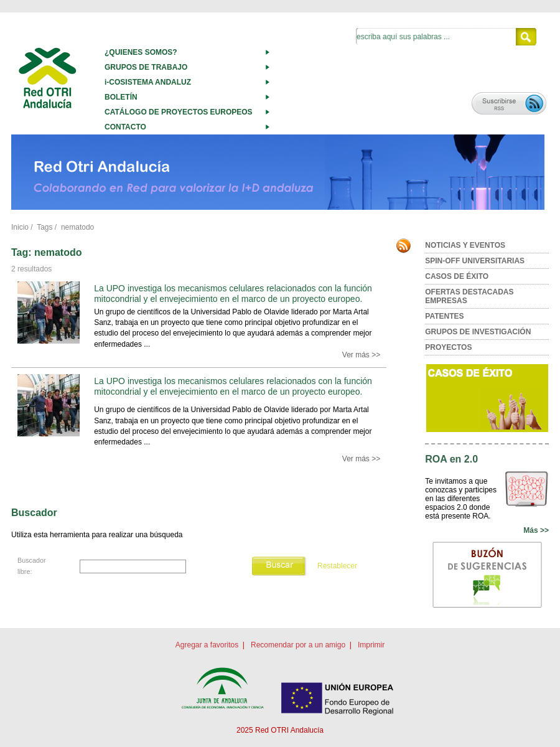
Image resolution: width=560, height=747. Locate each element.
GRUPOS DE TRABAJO (146, 67)
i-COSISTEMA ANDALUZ (148, 82)
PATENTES (444, 316)
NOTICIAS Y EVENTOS (465, 245)
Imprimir (371, 645)
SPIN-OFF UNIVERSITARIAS (475, 261)
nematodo (77, 227)
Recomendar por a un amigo (298, 645)
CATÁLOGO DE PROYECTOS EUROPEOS (179, 112)
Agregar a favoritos (207, 645)
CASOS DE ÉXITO (457, 276)
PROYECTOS (448, 347)
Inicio (20, 227)
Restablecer (337, 566)
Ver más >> (361, 355)
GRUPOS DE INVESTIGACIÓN (478, 332)
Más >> (536, 530)
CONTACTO (125, 127)
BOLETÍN (121, 97)
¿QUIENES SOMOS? (141, 52)
